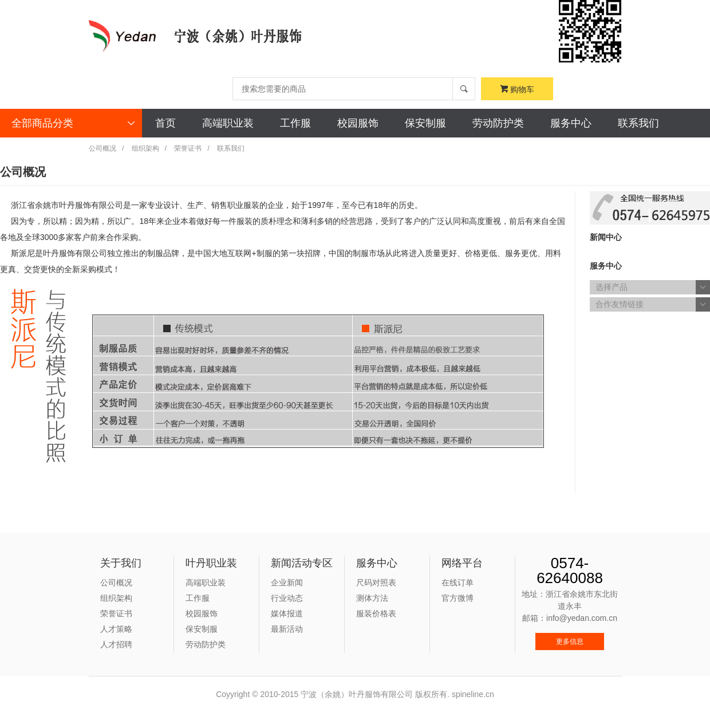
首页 (165, 123)
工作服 (295, 123)
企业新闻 (287, 583)
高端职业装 (228, 123)
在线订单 (457, 583)
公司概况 (102, 148)
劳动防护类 (498, 123)
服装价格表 (376, 613)
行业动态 (287, 598)
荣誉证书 (188, 148)
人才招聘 (116, 644)
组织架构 (145, 148)
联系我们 (638, 123)
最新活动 (287, 629)
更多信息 (570, 642)
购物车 (517, 89)
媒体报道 (287, 613)
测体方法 (372, 598)
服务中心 (571, 123)
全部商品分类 (74, 123)
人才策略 (116, 629)
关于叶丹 (34, 152)
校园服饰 (358, 123)
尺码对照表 (376, 583)
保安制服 (425, 123)
